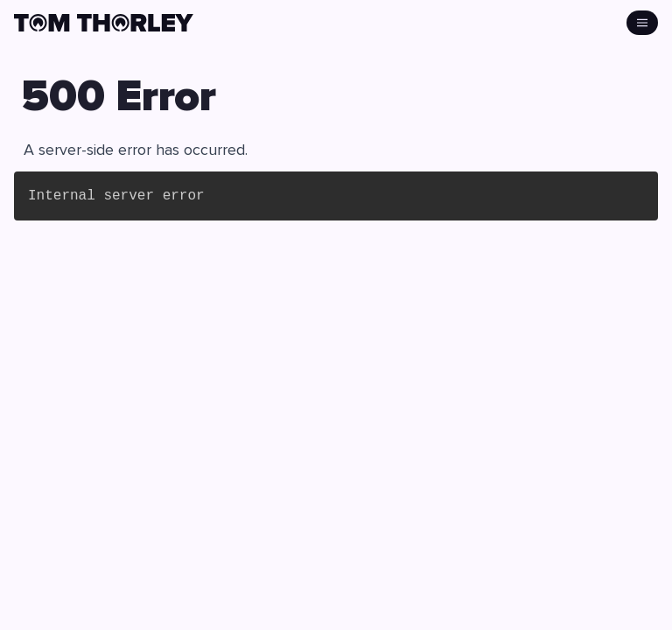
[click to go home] (104, 23)
